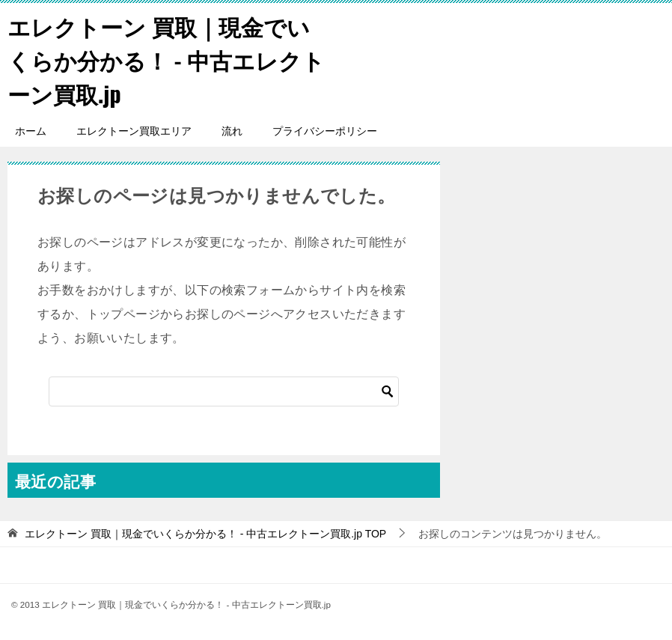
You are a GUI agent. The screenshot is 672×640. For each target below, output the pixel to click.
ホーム (31, 131)
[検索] (224, 391)
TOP (205, 534)
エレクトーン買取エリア (134, 131)
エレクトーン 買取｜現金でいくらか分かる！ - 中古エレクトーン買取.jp (166, 60)
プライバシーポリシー (325, 131)
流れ (232, 131)
